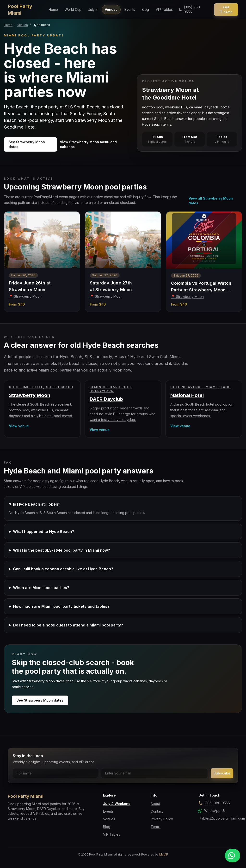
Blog (145, 9)
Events (130, 9)
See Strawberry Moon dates (27, 144)
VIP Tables (164, 9)
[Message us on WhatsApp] (233, 856)
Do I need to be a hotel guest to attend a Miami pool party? (68, 625)
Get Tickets (226, 9)
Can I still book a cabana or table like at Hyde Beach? (63, 569)
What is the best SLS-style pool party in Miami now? (61, 550)
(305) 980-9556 (214, 803)
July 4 (93, 9)
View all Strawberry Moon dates (211, 201)
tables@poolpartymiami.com (219, 818)
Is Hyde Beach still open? (37, 504)
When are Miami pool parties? (41, 588)
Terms (156, 827)
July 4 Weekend (117, 804)
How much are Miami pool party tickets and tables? (61, 606)
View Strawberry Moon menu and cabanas (88, 144)
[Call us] (193, 10)
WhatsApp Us (212, 811)
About (155, 804)
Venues (111, 9)
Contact (157, 811)
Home (53, 9)
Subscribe (222, 773)
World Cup (73, 9)
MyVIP (164, 854)
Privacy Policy (162, 819)
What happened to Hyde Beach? (44, 531)
